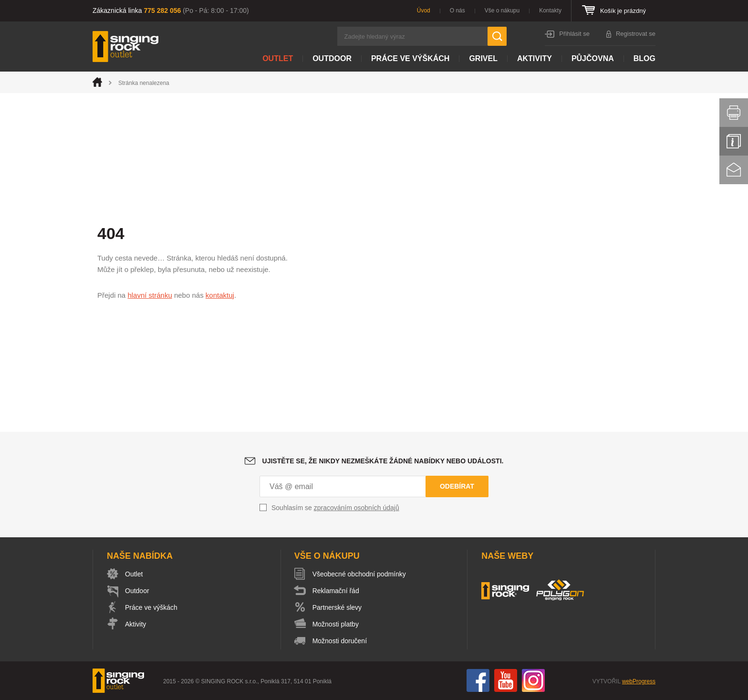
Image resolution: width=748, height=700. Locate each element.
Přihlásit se (574, 34)
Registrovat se (636, 34)
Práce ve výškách (410, 58)
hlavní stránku (150, 295)
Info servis (734, 141)
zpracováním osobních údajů (357, 508)
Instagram (533, 680)
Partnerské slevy (337, 607)
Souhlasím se (335, 508)
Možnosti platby (336, 624)
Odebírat (457, 486)
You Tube (506, 680)
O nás (457, 10)
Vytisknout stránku (734, 113)
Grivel (483, 58)
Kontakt (734, 170)
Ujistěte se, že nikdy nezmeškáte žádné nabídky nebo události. (383, 461)
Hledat (497, 36)
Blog (644, 58)
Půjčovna (593, 58)
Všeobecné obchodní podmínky (359, 574)
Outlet (278, 58)
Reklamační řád (336, 591)
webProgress (639, 681)
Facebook (478, 680)
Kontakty (550, 10)
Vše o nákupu (502, 10)
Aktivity (535, 58)
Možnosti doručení (340, 641)
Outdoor (332, 58)
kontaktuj (220, 295)
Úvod (424, 10)
